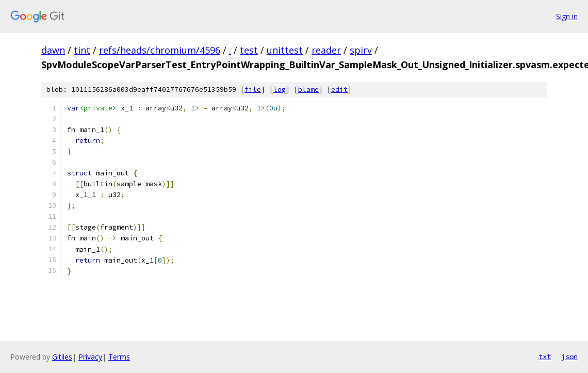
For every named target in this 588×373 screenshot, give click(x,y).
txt (545, 356)
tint (82, 50)
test (249, 50)
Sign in (567, 16)
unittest (285, 50)
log (280, 90)
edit (339, 90)
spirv (361, 50)
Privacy (90, 357)
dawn (53, 50)
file (253, 90)
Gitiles (62, 357)
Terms (119, 357)
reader (326, 50)
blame (308, 90)
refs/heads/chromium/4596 (160, 50)
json (569, 356)
